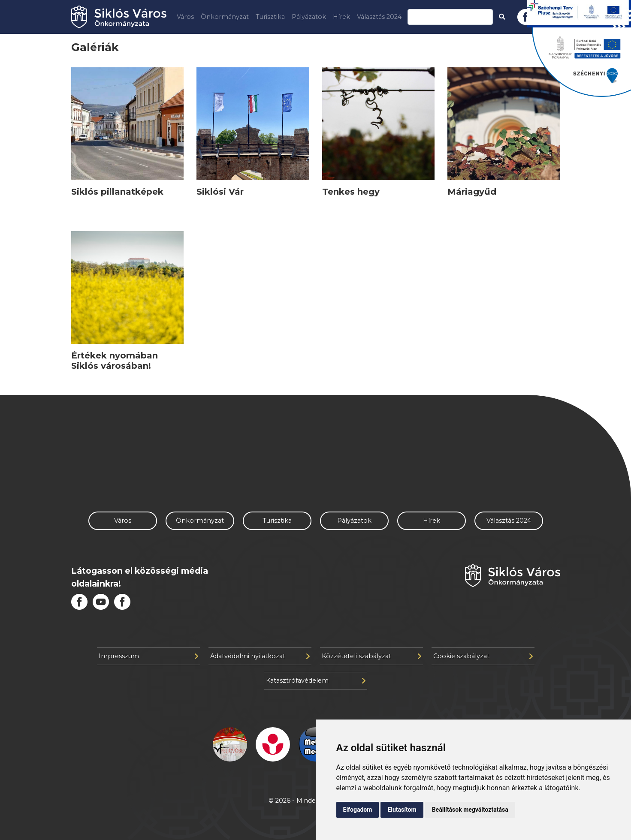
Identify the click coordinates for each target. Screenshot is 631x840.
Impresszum (148, 656)
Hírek (341, 17)
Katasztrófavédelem (316, 680)
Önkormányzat (225, 17)
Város (185, 17)
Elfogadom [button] (358, 810)
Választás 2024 (379, 17)
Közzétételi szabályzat (371, 656)
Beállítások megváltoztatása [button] (470, 810)
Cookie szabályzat (483, 656)
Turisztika (270, 17)
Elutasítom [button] (402, 810)
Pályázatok (309, 17)
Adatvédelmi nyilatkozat (260, 656)
